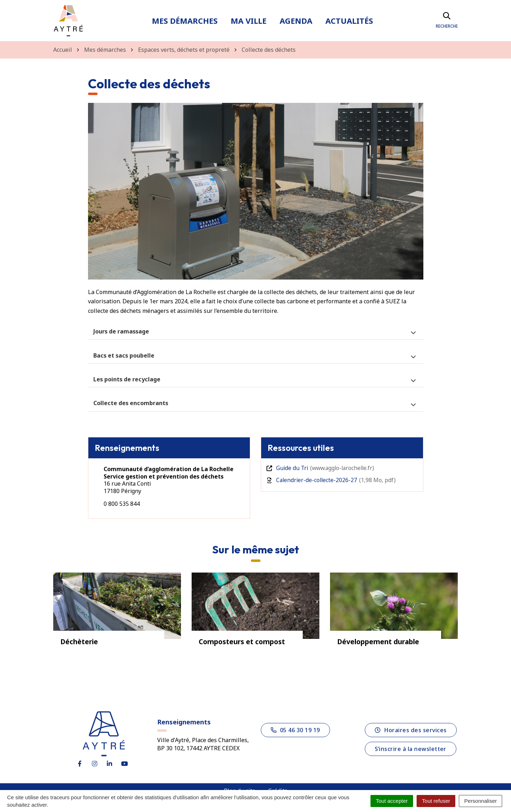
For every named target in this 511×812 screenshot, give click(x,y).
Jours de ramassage (121, 331)
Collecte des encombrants (131, 403)
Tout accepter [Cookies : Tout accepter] (392, 801)
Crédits (278, 789)
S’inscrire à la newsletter (411, 747)
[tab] (256, 332)
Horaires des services (411, 729)
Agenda (296, 21)
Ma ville (249, 21)
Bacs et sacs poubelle (124, 355)
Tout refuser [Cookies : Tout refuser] (436, 801)
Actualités (349, 21)
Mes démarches (185, 21)
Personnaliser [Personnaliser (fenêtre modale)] (480, 801)
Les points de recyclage (127, 379)
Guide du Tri (322, 468)
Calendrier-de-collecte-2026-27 (332, 480)
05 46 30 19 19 (295, 729)
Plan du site (240, 789)
